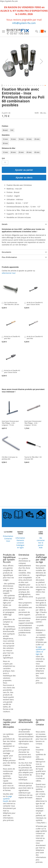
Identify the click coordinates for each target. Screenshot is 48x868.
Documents (6, 252)
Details (5, 224)
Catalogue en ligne (20, 546)
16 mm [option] (13, 139)
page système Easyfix (7, 799)
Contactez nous (8, 540)
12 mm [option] (5, 139)
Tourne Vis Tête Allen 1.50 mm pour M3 (33, 458)
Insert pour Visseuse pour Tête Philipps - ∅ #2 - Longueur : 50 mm (33, 423)
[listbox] (24, 131)
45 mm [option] (29, 152)
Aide (41, 548)
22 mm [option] (29, 139)
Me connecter (41, 539)
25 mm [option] (37, 139)
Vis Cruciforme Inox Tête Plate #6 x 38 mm (12, 303)
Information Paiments (20, 539)
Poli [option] (12, 130)
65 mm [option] (37, 152)
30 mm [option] (5, 143)
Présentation (8, 536)
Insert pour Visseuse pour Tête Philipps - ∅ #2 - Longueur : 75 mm (10, 423)
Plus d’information (9, 257)
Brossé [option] (5, 130)
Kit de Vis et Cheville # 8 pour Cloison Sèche (12, 371)
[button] (7, 61)
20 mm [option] (13, 152)
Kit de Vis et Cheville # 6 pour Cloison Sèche (35, 303)
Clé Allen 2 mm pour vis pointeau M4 (10, 458)
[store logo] (18, 32)
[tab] (24, 224)
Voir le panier (41, 544)
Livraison (20, 543)
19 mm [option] (21, 139)
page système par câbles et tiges (41, 650)
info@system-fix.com (24, 23)
